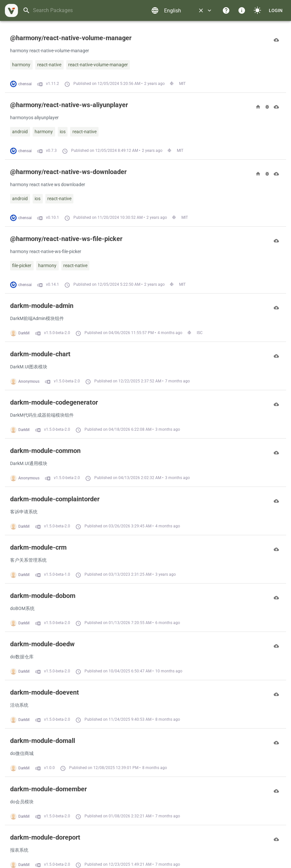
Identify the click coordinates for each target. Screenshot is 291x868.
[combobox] (84, 10)
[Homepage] (258, 107)
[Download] (276, 40)
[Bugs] (267, 107)
